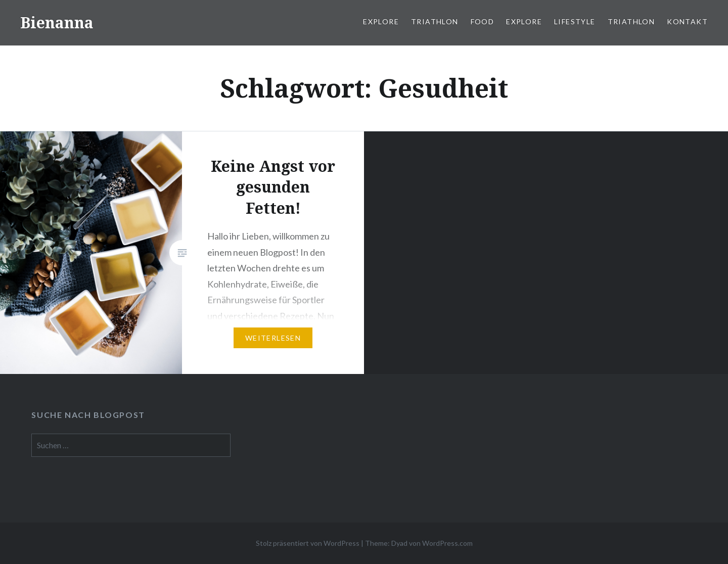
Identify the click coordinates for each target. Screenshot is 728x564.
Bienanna (57, 22)
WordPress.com (447, 543)
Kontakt (687, 21)
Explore (381, 21)
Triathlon (435, 21)
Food (483, 21)
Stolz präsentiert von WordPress (308, 543)
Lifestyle (575, 21)
